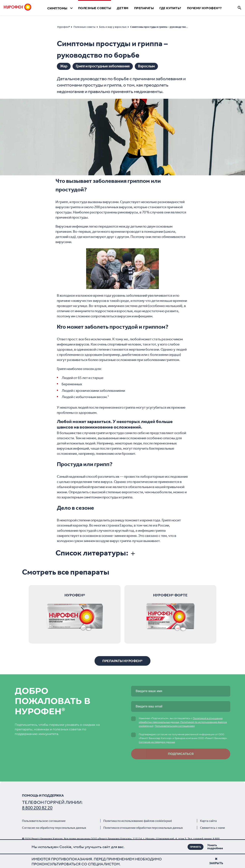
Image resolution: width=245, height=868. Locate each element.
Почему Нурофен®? (204, 8)
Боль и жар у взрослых (113, 27)
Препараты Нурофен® (122, 661)
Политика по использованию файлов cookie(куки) (138, 821)
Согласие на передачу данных (157, 742)
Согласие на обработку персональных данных (54, 828)
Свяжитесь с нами (212, 828)
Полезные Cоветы (95, 8)
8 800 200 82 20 (37, 808)
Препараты (144, 8)
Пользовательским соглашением (175, 726)
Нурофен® (64, 27)
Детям (123, 8)
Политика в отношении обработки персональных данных (143, 828)
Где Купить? (170, 8)
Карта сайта (208, 821)
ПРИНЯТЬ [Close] (196, 847)
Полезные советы (85, 27)
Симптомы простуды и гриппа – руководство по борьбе (165, 27)
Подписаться (181, 754)
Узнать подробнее (209, 847)
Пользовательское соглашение (44, 821)
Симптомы (57, 8)
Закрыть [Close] (216, 861)
